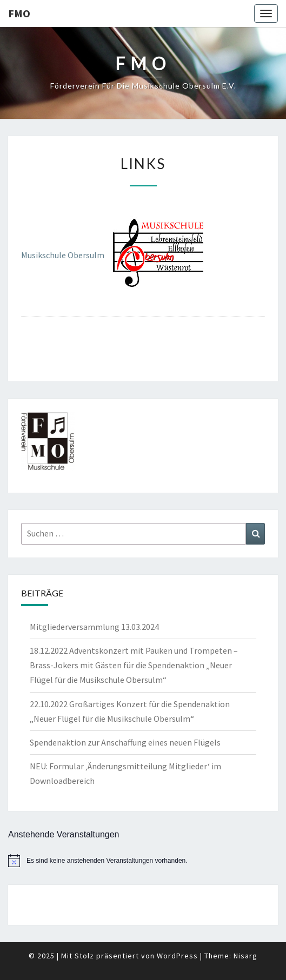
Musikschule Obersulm (63, 256)
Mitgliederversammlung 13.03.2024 (94, 627)
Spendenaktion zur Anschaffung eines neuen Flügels (125, 742)
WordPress (177, 956)
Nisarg (245, 956)
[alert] (143, 861)
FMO (19, 13)
